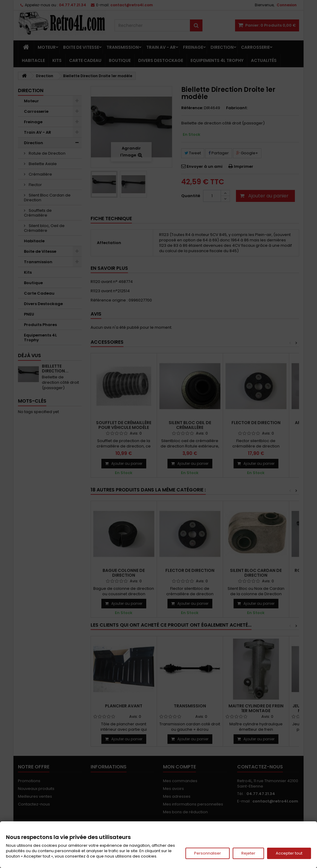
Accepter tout (289, 853)
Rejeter (248, 853)
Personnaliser (208, 853)
